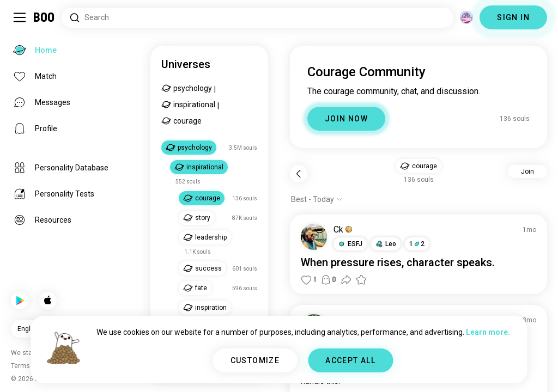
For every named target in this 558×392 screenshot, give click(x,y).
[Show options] (317, 199)
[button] (418, 166)
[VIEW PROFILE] (314, 237)
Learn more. (488, 332)
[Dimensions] (466, 17)
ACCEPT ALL (350, 360)
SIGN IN (513, 17)
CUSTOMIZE (255, 360)
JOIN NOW (346, 119)
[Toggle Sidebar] (20, 17)
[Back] (299, 174)
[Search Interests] (257, 18)
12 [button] (417, 244)
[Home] (44, 17)
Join (527, 171)
